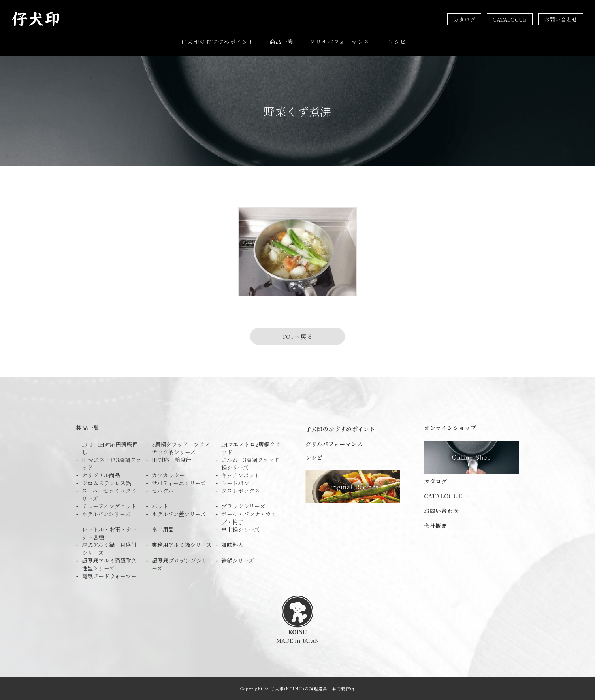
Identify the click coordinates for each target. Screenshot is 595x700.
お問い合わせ (561, 19)
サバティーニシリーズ (179, 483)
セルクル (163, 491)
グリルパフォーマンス (339, 42)
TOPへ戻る (297, 336)
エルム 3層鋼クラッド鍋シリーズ (250, 464)
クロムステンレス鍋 (106, 483)
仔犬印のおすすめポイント (218, 42)
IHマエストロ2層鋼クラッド (251, 448)
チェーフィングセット (109, 506)
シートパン (235, 483)
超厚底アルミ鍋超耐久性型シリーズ (109, 564)
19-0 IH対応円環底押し (110, 448)
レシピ (397, 42)
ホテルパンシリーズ (106, 514)
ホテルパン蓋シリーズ (179, 514)
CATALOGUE (510, 19)
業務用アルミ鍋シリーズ (182, 545)
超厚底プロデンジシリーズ (179, 564)
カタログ (464, 19)
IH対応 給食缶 (171, 460)
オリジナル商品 (101, 475)
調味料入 (232, 545)
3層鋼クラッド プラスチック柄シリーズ (181, 448)
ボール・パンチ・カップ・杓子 (249, 518)
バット (160, 506)
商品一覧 (282, 42)
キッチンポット (240, 475)
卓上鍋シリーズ (240, 529)
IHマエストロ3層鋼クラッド (111, 464)
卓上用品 (163, 529)
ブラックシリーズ (243, 506)
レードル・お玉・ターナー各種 (109, 533)
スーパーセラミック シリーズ (110, 495)
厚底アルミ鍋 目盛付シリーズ (109, 549)
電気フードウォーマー (109, 576)
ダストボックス (241, 491)
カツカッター (168, 475)
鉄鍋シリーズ (238, 560)
